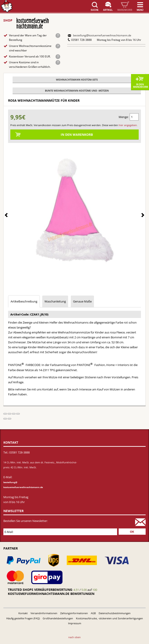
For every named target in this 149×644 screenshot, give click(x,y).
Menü (140, 10)
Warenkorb (125, 10)
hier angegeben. (128, 125)
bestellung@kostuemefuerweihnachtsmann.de (102, 35)
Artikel (108, 10)
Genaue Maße (82, 301)
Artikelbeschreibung (24, 301)
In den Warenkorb (141, 86)
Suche (95, 10)
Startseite (7, 6)
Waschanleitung (55, 301)
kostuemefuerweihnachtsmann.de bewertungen (51, 594)
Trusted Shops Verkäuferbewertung (40, 590)
